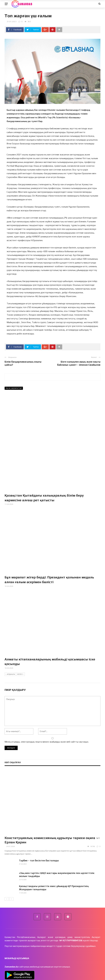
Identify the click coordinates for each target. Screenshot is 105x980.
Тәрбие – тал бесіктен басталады (39, 828)
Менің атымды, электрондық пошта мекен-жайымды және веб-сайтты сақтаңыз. (47, 710)
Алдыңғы (10, 642)
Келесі (21, 642)
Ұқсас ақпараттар (14, 388)
